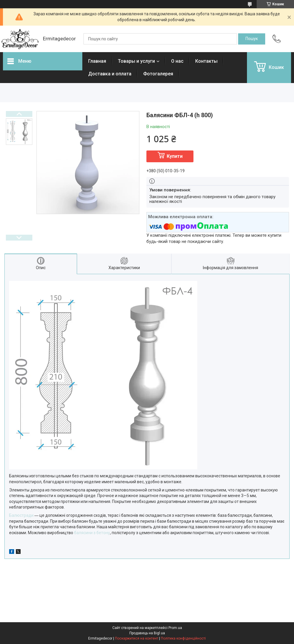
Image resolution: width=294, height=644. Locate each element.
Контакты (206, 61)
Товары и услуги (136, 61)
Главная (97, 61)
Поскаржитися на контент (137, 638)
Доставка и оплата (110, 74)
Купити (175, 156)
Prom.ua (175, 628)
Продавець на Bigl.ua (147, 633)
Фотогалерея (158, 74)
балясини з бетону (92, 533)
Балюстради (21, 515)
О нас (177, 61)
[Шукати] (252, 39)
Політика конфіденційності (183, 638)
